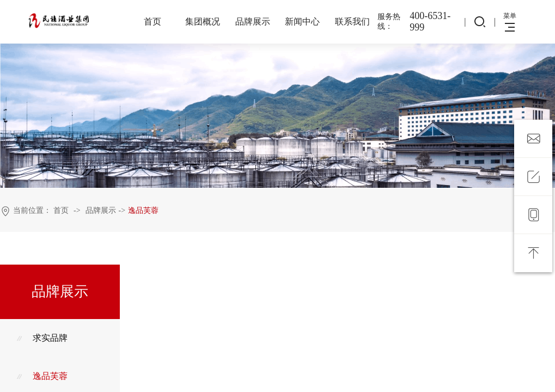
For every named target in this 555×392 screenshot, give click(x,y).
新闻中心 (302, 22)
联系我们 (352, 22)
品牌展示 (253, 22)
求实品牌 (42, 338)
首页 (153, 22)
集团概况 (203, 22)
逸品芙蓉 (143, 210)
